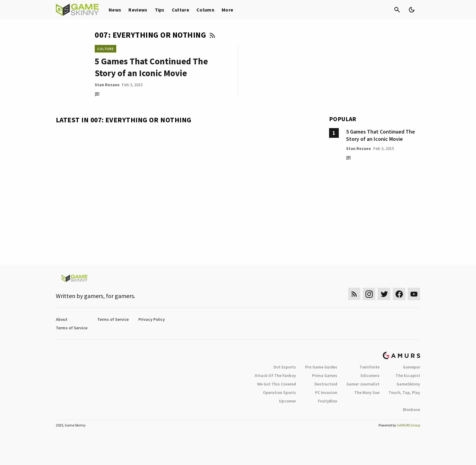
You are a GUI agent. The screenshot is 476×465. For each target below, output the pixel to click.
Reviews (138, 10)
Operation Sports (279, 392)
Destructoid (326, 384)
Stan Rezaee (107, 85)
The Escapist (408, 375)
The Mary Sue (367, 392)
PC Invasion (326, 392)
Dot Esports (285, 367)
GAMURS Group (408, 425)
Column (205, 10)
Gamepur (411, 367)
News (115, 10)
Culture (180, 10)
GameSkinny (408, 384)
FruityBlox (328, 401)
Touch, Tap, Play (404, 392)
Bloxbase (411, 409)
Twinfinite (369, 367)
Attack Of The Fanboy (275, 375)
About (62, 319)
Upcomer (287, 401)
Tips (160, 10)
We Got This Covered (277, 384)
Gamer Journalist (363, 384)
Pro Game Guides (321, 367)
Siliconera (370, 375)
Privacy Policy (152, 319)
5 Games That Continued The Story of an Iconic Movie (381, 135)
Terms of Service (113, 319)
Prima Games (325, 375)
